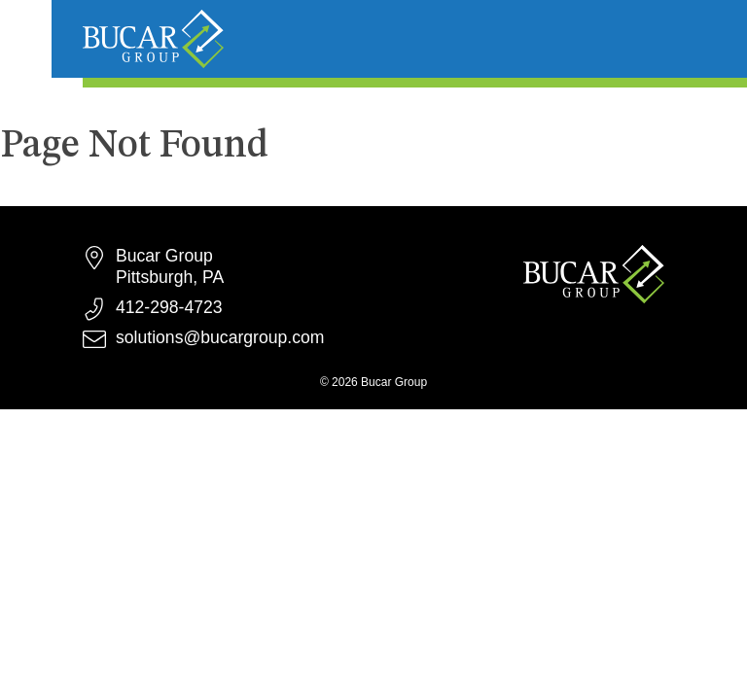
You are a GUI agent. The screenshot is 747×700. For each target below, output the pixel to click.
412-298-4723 (169, 307)
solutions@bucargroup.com (220, 337)
